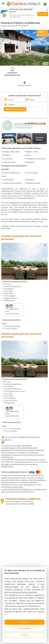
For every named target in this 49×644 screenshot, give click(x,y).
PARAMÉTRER (25, 629)
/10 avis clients (42, 33)
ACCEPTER (25, 622)
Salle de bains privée (12, 320)
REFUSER (24, 635)
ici (6, 614)
